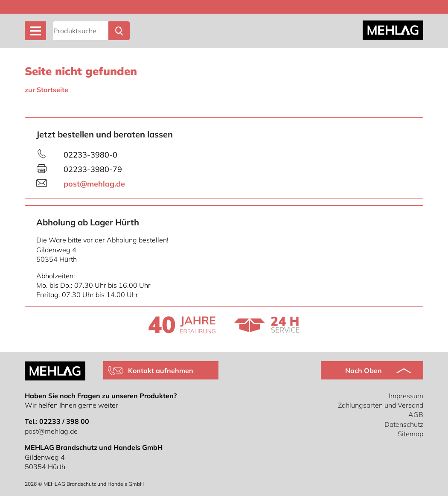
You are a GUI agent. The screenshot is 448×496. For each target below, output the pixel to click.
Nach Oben (364, 371)
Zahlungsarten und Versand (381, 405)
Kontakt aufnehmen (161, 371)
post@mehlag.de (94, 184)
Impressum (406, 396)
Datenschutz (404, 424)
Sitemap (410, 434)
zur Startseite (47, 90)
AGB (416, 414)
